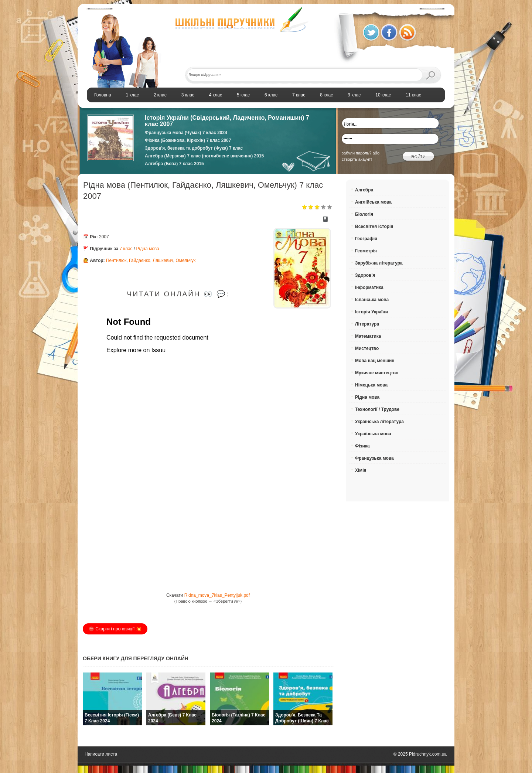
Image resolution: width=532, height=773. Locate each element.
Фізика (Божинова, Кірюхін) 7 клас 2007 (188, 140)
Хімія (361, 470)
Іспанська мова (372, 300)
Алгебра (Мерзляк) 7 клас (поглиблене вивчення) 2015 (204, 156)
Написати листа (101, 754)
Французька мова (374, 458)
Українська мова (373, 434)
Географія (366, 239)
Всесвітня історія (374, 227)
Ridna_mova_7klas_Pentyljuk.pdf (217, 595)
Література (367, 324)
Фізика (362, 446)
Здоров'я (365, 275)
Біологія (364, 214)
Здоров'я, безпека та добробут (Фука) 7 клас (194, 148)
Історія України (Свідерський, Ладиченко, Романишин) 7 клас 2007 (227, 121)
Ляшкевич (163, 260)
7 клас (126, 249)
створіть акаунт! (357, 159)
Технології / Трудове (377, 409)
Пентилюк (116, 260)
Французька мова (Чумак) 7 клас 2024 (186, 133)
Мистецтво (367, 348)
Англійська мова (373, 202)
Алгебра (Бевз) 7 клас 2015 (174, 164)
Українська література (379, 422)
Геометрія (366, 251)
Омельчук (185, 260)
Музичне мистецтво (377, 373)
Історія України (371, 312)
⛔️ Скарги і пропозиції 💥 (115, 629)
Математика (368, 336)
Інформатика (369, 287)
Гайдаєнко (140, 260)
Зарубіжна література (379, 263)
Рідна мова (148, 249)
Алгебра (364, 190)
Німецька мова (371, 385)
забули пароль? (357, 153)
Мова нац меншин (375, 361)
